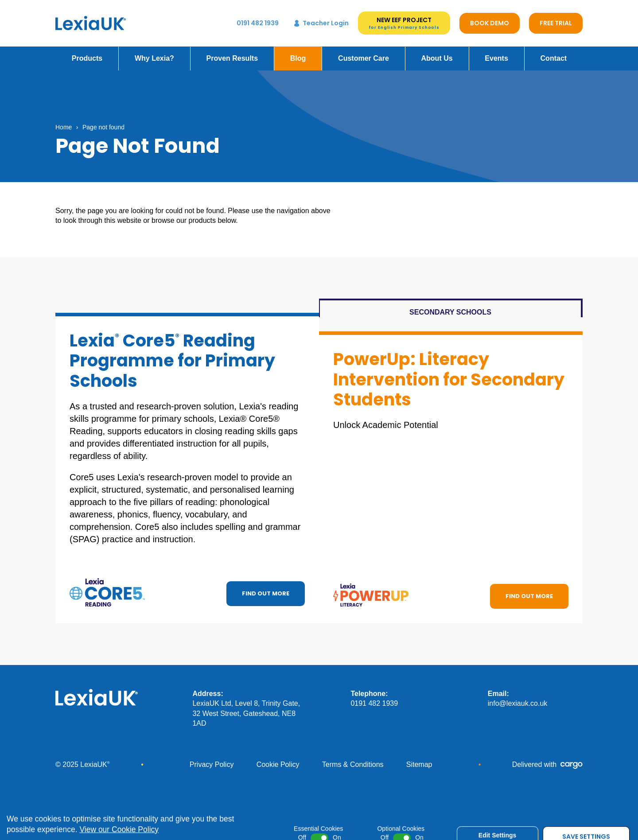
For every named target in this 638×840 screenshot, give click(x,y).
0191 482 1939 (374, 698)
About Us (437, 52)
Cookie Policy (278, 759)
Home (64, 121)
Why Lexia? (154, 52)
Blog (298, 52)
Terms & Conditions (353, 759)
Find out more (266, 588)
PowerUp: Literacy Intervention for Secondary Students (449, 373)
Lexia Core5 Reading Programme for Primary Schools (172, 355)
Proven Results (232, 52)
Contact (554, 52)
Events (496, 52)
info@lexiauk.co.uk (518, 698)
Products (87, 52)
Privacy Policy (212, 759)
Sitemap (419, 759)
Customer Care (364, 52)
